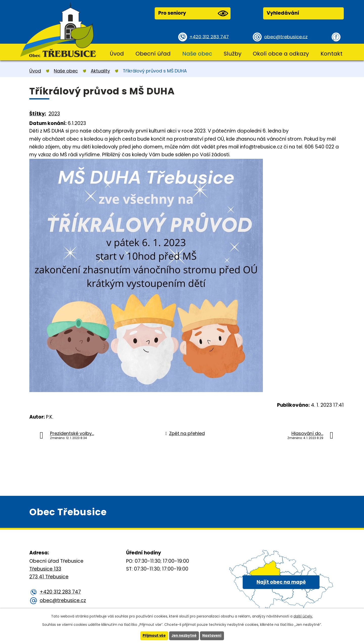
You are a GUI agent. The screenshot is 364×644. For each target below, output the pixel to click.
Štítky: (38, 114)
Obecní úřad (153, 54)
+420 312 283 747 (210, 36)
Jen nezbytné (184, 636)
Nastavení (213, 636)
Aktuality (100, 71)
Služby (233, 54)
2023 (54, 114)
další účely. (303, 616)
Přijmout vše (153, 636)
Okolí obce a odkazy (281, 54)
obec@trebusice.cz (287, 36)
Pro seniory (193, 13)
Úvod (117, 54)
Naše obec (197, 54)
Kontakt (332, 54)
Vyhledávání (283, 13)
